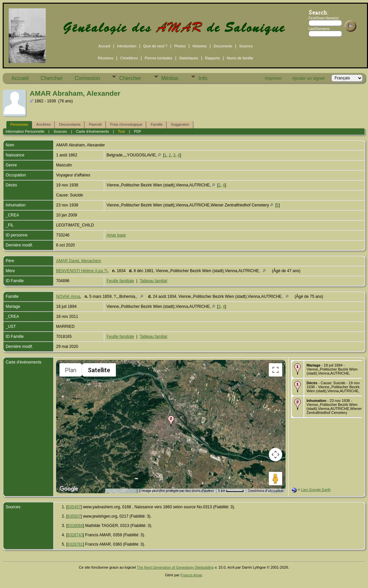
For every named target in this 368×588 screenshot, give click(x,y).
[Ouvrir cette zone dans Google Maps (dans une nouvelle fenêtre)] (69, 489)
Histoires (200, 46)
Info (203, 78)
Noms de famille (240, 58)
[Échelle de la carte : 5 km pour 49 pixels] (231, 491)
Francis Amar (191, 575)
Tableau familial (153, 281)
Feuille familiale (120, 281)
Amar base (116, 235)
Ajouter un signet (308, 78)
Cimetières (129, 58)
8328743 (75, 535)
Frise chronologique (126, 124)
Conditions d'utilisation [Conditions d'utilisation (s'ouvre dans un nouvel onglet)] (266, 491)
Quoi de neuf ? (155, 46)
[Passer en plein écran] (275, 370)
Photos (180, 46)
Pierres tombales (158, 58)
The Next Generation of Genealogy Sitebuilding (175, 567)
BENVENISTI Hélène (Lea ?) (82, 271)
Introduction (127, 46)
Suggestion (180, 124)
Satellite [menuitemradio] (99, 370)
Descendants (70, 124)
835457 (74, 507)
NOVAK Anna (68, 297)
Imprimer (273, 78)
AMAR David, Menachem (79, 261)
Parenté (95, 124)
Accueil (104, 46)
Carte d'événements (93, 131)
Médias (170, 78)
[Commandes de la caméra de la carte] (275, 455)
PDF (138, 131)
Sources (246, 46)
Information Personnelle (25, 131)
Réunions (106, 58)
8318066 (75, 526)
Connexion (87, 78)
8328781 (75, 544)
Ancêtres (44, 124)
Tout (121, 131)
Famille (156, 124)
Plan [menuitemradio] (71, 370)
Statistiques (189, 58)
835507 (74, 516)
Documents (223, 46)
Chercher (52, 78)
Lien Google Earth (316, 490)
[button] (171, 421)
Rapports (213, 58)
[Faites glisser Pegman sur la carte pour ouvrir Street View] (275, 479)
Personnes (19, 124)
